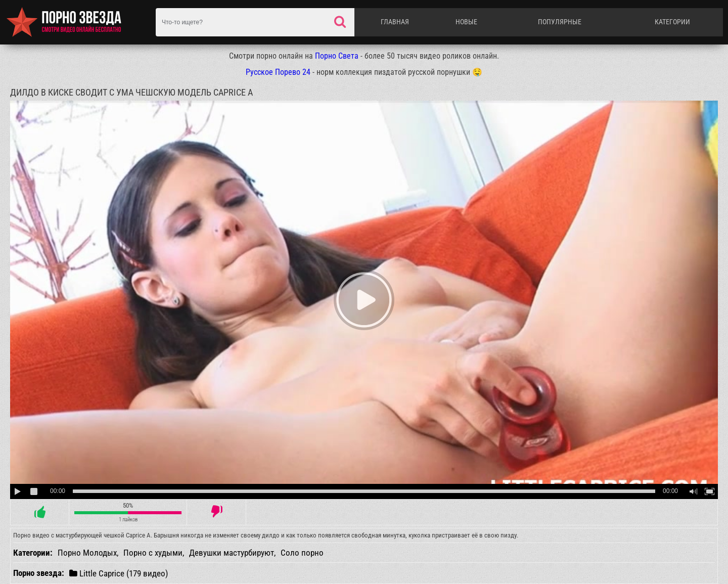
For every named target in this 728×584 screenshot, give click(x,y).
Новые (466, 22)
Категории (672, 22)
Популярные (560, 22)
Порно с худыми (153, 553)
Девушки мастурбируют (232, 553)
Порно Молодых (87, 553)
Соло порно (302, 553)
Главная (395, 22)
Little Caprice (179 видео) (119, 573)
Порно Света (337, 56)
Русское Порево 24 (278, 72)
